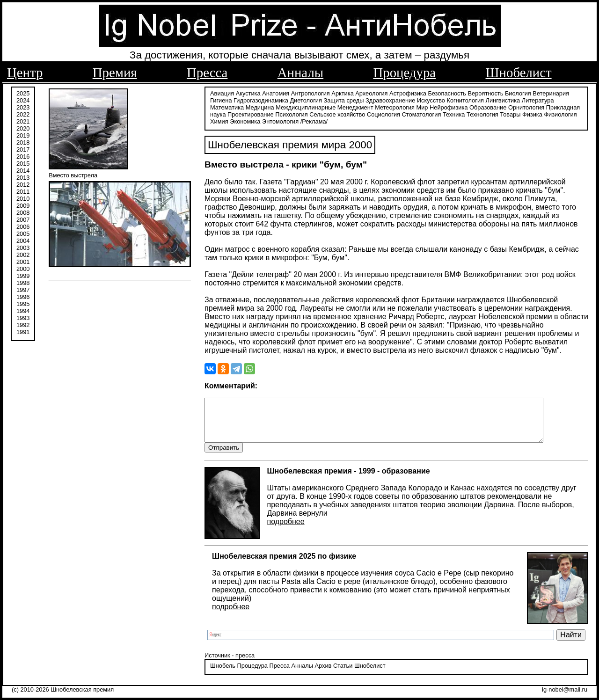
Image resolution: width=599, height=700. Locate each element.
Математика (227, 106)
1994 (23, 310)
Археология (371, 92)
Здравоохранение (390, 99)
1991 (23, 331)
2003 (23, 247)
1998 (23, 282)
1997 (23, 289)
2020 (23, 128)
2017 (23, 149)
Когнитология (465, 99)
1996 (23, 296)
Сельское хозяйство (337, 113)
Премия (115, 73)
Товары (510, 113)
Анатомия (276, 92)
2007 (23, 219)
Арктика (342, 92)
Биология (518, 92)
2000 (23, 268)
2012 (23, 184)
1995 (23, 303)
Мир (422, 106)
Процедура (405, 73)
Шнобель (223, 674)
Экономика (245, 120)
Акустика (248, 92)
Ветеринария (551, 92)
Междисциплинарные (306, 106)
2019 (23, 135)
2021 (23, 120)
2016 (23, 156)
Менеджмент (355, 106)
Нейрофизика (449, 106)
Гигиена (221, 99)
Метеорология (395, 106)
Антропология (310, 92)
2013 (23, 177)
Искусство (431, 99)
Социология (384, 113)
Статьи (343, 674)
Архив (323, 674)
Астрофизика (408, 92)
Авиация (222, 92)
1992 (23, 324)
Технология (482, 113)
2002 (23, 254)
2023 (23, 106)
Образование (488, 106)
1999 (23, 275)
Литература (538, 99)
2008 (23, 212)
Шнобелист (519, 73)
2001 (23, 261)
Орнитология (526, 106)
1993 (23, 317)
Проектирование (251, 113)
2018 (23, 142)
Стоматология (422, 113)
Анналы (300, 73)
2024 (23, 99)
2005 (23, 233)
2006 (23, 226)
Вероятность (486, 92)
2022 (23, 113)
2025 (23, 92)
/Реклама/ (314, 120)
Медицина (260, 106)
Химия (219, 120)
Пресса (207, 73)
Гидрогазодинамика (261, 99)
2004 (23, 240)
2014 (23, 170)
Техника (454, 113)
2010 (23, 198)
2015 (23, 163)
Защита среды (344, 99)
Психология (291, 113)
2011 (23, 191)
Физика (532, 113)
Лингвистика (503, 99)
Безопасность (447, 92)
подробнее (286, 529)
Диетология (306, 99)
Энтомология (280, 120)
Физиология (560, 113)
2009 (23, 205)
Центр (25, 73)
